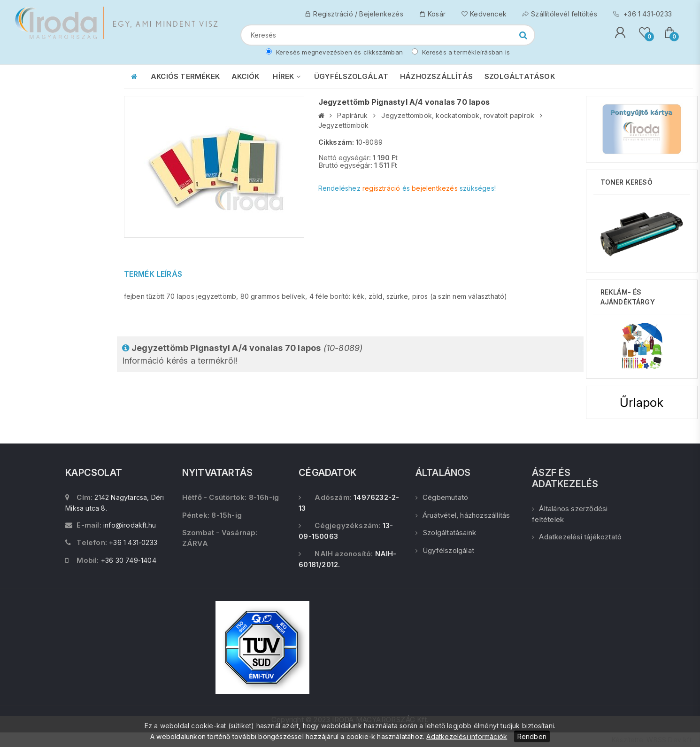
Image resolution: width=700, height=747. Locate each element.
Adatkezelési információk (467, 736)
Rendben (532, 736)
